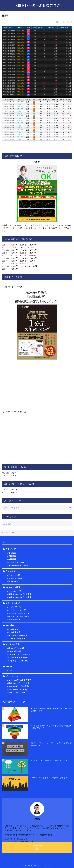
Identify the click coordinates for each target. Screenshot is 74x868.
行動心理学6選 (15, 651)
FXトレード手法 (13, 587)
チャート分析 (14, 575)
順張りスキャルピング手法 (20, 594)
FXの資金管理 (14, 632)
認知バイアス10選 (16, 648)
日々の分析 (11, 571)
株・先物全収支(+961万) (19, 566)
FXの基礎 (10, 625)
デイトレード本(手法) (18, 690)
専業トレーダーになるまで (20, 683)
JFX (10, 670)
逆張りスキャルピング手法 (20, 597)
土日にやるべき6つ (17, 639)
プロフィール (12, 676)
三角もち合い (14, 620)
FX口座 (9, 666)
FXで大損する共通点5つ (19, 658)
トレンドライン (15, 607)
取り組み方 (13, 581)
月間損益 (12, 556)
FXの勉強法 (13, 629)
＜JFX (36, 162)
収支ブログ (11, 549)
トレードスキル (15, 578)
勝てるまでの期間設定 (18, 636)
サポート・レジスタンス (19, 613)
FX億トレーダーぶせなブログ (37, 5)
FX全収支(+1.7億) (16, 563)
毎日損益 (12, 553)
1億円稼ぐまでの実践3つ (19, 655)
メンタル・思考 (13, 644)
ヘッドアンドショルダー (19, 616)
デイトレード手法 (16, 591)
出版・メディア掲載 (17, 693)
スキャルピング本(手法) (19, 686)
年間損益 (12, 559)
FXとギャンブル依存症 (18, 661)
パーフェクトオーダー (18, 610)
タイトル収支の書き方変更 (20, 680)
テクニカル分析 (13, 603)
